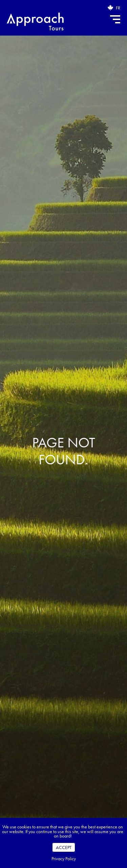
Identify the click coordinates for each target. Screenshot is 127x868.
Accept (64, 847)
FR (118, 8)
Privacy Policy (64, 859)
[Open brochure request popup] (110, 8)
